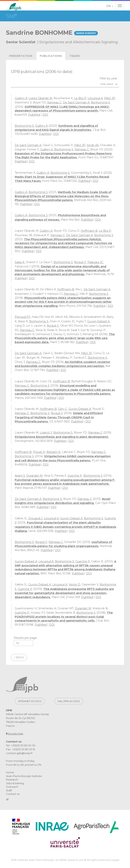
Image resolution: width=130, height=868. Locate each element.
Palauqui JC (95, 262)
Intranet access (30, 701)
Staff (9, 790)
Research (12, 780)
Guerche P (75, 476)
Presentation (21, 56)
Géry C (63, 409)
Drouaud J (35, 518)
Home (10, 772)
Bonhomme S (100, 102)
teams (75, 56)
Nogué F (80, 262)
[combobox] (65, 84)
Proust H (39, 452)
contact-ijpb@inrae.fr (19, 753)
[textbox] (65, 84)
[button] (110, 6)
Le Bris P (80, 98)
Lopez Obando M (40, 98)
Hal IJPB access (69, 701)
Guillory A (21, 98)
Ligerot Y (46, 433)
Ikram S (20, 476)
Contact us (13, 794)
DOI (45, 115)
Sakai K (20, 262)
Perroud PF (23, 317)
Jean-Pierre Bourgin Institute (24, 776)
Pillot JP (110, 98)
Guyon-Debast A (98, 321)
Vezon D (74, 584)
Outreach (12, 787)
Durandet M (34, 476)
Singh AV (93, 145)
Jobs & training (15, 783)
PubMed (34, 115)
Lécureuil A (95, 98)
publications (51, 56)
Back (19, 657)
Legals (115, 860)
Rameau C (54, 102)
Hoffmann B (89, 231)
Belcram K (53, 452)
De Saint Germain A (76, 102)
